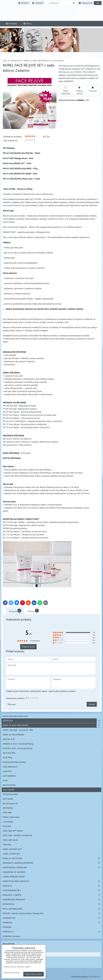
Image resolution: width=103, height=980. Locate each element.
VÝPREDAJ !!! (52, 932)
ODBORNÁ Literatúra (11, 936)
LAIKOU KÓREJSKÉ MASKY (14, 877)
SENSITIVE (7, 771)
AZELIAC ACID (9, 739)
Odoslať (92, 704)
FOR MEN (7, 845)
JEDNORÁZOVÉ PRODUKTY (52, 900)
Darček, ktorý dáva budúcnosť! (15, 716)
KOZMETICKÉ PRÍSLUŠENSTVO (52, 881)
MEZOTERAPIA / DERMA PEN (52, 868)
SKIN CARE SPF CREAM (13, 831)
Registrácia (38, 3)
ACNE (5, 780)
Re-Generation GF (10, 803)
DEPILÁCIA (52, 886)
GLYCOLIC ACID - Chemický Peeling (18, 748)
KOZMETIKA (52, 721)
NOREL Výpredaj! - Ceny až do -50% (18, 730)
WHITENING (8, 808)
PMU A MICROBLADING (52, 909)
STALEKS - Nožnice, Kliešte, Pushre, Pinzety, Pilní (52, 913)
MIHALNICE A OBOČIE (52, 895)
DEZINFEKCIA (52, 904)
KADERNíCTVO (52, 918)
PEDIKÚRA (7, 927)
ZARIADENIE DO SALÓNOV (14, 872)
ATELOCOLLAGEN (10, 794)
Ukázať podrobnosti (12, 973)
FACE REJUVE (9, 790)
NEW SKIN (7, 813)
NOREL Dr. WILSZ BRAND (13, 735)
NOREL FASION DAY (11, 854)
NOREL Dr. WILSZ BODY (52, 858)
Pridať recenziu (28, 647)
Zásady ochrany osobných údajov (17, 967)
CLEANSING (8, 822)
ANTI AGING (8, 799)
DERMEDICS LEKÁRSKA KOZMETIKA (52, 863)
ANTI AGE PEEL (9, 753)
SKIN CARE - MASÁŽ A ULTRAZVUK (18, 835)
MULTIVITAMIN (9, 785)
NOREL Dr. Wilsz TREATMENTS (52, 725)
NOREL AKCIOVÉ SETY (12, 849)
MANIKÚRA (52, 923)
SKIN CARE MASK (10, 840)
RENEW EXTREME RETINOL (14, 762)
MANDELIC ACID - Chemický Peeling (18, 744)
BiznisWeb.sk (95, 976)
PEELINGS (7, 826)
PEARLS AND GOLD (11, 817)
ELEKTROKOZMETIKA (52, 890)
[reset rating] (26, 698)
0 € (98, 3)
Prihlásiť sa (24, 3)
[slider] (30, 136)
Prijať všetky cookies (34, 974)
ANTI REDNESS (9, 776)
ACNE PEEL (8, 757)
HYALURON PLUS (10, 767)
